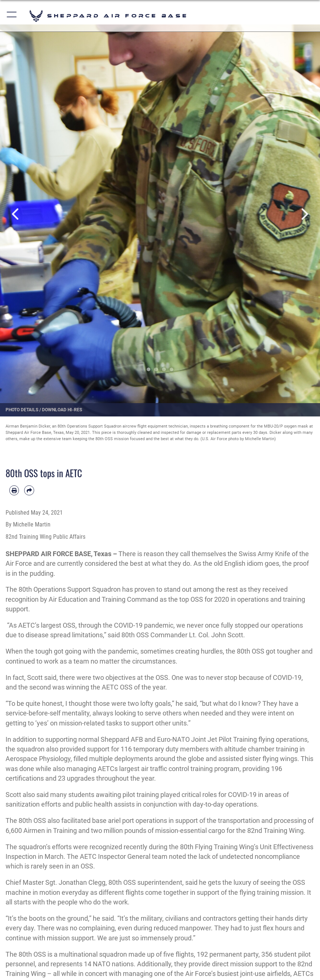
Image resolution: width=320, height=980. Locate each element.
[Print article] (14, 490)
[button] (12, 16)
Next (304, 214)
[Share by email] (29, 490)
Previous (16, 214)
